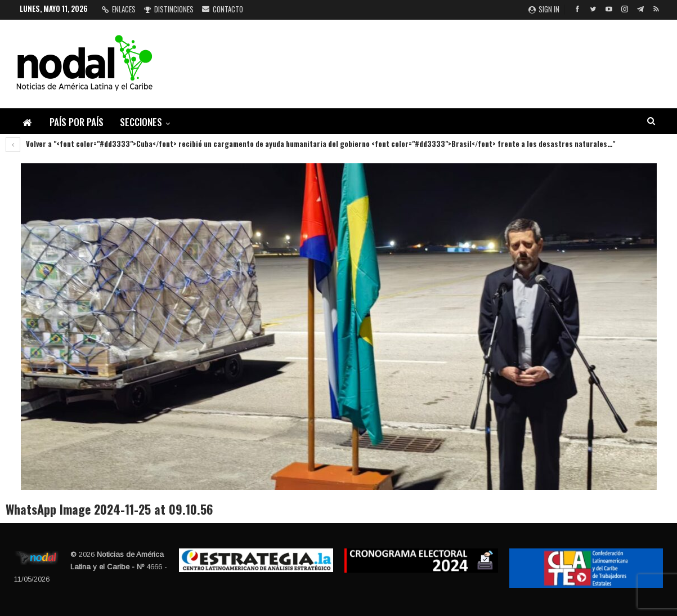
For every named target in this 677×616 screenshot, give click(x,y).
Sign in (544, 9)
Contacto (223, 9)
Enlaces (119, 9)
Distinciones (169, 9)
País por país (77, 122)
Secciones (141, 122)
